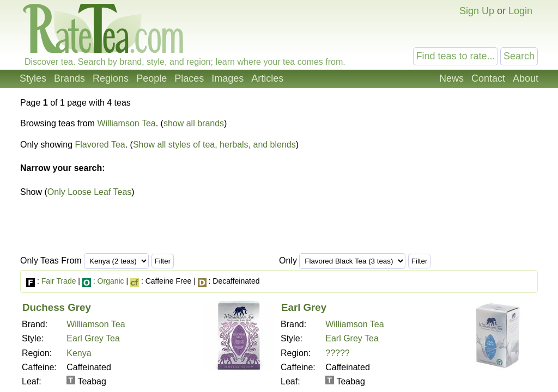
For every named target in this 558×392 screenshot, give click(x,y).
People (151, 78)
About (526, 78)
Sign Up (477, 11)
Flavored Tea (100, 145)
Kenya (79, 353)
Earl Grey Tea (93, 338)
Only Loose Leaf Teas (89, 192)
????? (338, 353)
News (451, 78)
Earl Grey (304, 307)
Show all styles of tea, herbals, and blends (214, 145)
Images (228, 78)
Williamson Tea (126, 123)
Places (189, 78)
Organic (111, 281)
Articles (267, 78)
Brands (69, 78)
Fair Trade (59, 281)
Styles (33, 78)
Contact (488, 78)
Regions (111, 78)
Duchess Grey (57, 307)
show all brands (194, 123)
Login (520, 11)
